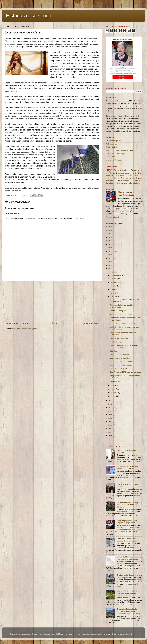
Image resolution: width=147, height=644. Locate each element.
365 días (114, 351)
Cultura (117, 170)
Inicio (55, 323)
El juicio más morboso (119, 338)
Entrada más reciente (17, 323)
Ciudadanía (131, 183)
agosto (113, 286)
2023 (111, 237)
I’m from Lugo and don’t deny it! (123, 323)
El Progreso (110, 157)
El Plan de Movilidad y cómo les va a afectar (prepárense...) (129, 558)
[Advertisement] (52, 301)
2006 (111, 415)
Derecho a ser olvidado (119, 355)
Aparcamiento (124, 180)
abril (112, 386)
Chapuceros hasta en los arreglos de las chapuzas (127, 540)
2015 (111, 265)
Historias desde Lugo (29, 16)
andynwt (109, 634)
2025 (111, 230)
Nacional (139, 175)
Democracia (137, 170)
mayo (113, 296)
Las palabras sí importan (120, 358)
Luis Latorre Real (128, 192)
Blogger (134, 634)
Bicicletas (139, 180)
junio (113, 293)
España (139, 178)
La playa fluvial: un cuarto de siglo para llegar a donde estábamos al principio (128, 593)
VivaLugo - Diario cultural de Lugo (119, 150)
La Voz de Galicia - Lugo (115, 154)
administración (131, 173)
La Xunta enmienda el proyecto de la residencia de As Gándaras (129, 505)
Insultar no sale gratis (119, 369)
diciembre (115, 272)
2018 (111, 255)
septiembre (115, 282)
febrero (114, 393)
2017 (111, 258)
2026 (111, 227)
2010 (111, 411)
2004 (111, 422)
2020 (111, 248)
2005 (111, 418)
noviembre (115, 275)
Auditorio (109, 180)
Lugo (109, 170)
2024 (111, 234)
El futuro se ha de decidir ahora (129, 575)
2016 (111, 262)
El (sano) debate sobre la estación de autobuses (127, 610)
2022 (111, 241)
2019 (111, 251)
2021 (111, 244)
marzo (113, 389)
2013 (111, 401)
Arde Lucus (110, 173)
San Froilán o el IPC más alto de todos (126, 372)
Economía (120, 173)
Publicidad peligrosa (118, 311)
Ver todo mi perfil (112, 217)
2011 (111, 408)
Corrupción (130, 178)
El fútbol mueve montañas (121, 381)
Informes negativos (118, 342)
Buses (138, 183)
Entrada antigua (91, 323)
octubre (114, 279)
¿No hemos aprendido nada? (122, 314)
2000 (111, 436)
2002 (111, 429)
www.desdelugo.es (113, 141)
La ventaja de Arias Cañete (121, 361)
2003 (111, 425)
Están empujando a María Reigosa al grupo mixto (127, 522)
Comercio (122, 175)
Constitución (111, 183)
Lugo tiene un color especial (121, 365)
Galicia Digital (111, 147)
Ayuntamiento (111, 175)
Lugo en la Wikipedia (114, 160)
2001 (111, 432)
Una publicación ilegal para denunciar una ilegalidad (127, 467)
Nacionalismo (121, 183)
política (126, 170)
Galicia (131, 175)
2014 (111, 269)
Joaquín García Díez (115, 178)
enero (113, 396)
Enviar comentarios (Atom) (27, 329)
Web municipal (111, 144)
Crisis (140, 173)
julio (112, 289)
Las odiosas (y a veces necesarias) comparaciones (124, 346)
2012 (111, 404)
